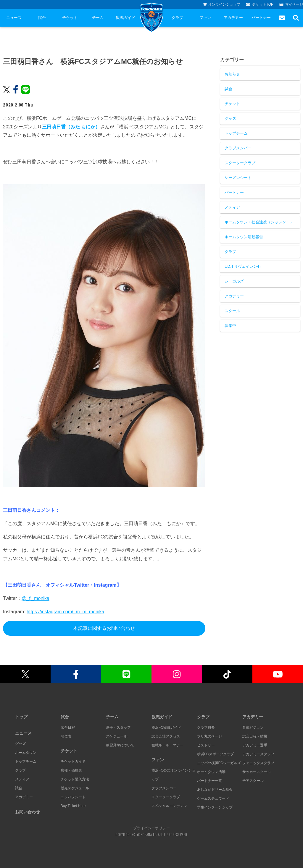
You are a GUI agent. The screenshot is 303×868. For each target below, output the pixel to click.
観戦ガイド (126, 18)
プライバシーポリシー (151, 828)
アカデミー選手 (255, 745)
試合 (42, 18)
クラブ (177, 18)
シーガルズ (234, 281)
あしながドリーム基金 (215, 790)
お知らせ (232, 74)
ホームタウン (26, 753)
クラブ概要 (206, 727)
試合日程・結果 (255, 736)
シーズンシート (238, 178)
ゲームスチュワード (213, 798)
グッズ (230, 118)
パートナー (261, 18)
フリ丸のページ (209, 736)
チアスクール (253, 781)
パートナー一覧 (209, 781)
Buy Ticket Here (73, 806)
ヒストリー (206, 745)
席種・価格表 (71, 770)
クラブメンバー (238, 148)
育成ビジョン (253, 727)
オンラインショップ (222, 4)
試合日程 (68, 727)
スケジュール (117, 736)
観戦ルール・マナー (167, 745)
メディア (232, 207)
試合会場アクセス (166, 736)
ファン (205, 18)
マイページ (291, 4)
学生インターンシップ (215, 807)
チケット (70, 18)
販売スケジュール (75, 788)
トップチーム (236, 133)
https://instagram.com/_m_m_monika (65, 612)
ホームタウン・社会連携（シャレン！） (259, 222)
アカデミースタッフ (258, 754)
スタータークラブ (240, 163)
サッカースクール (257, 772)
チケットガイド (73, 761)
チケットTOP (260, 4)
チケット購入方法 (75, 779)
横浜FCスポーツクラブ (215, 754)
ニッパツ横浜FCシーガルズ (219, 763)
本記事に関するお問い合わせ (104, 628)
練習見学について (120, 745)
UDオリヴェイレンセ (243, 266)
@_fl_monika (36, 598)
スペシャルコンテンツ (169, 806)
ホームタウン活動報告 (244, 237)
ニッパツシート (73, 797)
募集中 (230, 326)
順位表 (66, 736)
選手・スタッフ (118, 727)
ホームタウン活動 (211, 772)
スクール (232, 311)
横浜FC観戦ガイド (166, 727)
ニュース (14, 18)
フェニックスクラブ (258, 763)
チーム (98, 18)
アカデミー (233, 18)
